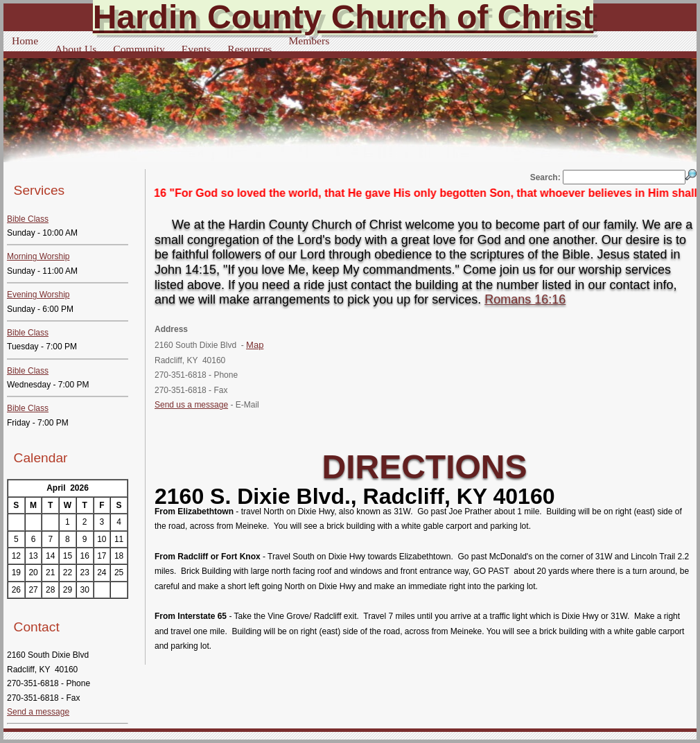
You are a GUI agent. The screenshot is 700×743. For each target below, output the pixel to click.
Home (25, 41)
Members (309, 41)
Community (139, 49)
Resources (250, 49)
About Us (76, 49)
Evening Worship (38, 295)
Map (255, 345)
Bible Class (28, 219)
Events (196, 49)
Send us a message (191, 405)
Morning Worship (38, 256)
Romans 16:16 (525, 299)
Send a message (38, 712)
